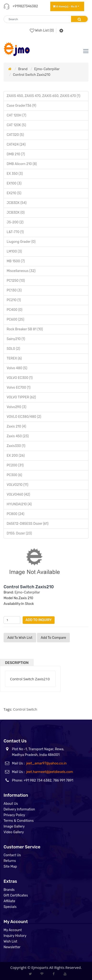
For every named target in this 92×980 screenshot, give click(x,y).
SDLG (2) (13, 349)
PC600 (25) (15, 320)
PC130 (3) (14, 290)
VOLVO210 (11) (18, 485)
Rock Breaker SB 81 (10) (25, 329)
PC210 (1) (14, 300)
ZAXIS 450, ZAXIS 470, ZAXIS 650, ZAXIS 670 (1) (43, 96)
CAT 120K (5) (16, 125)
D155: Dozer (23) (19, 533)
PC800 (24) (15, 514)
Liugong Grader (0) (21, 242)
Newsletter (12, 947)
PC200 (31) (15, 465)
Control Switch (25, 709)
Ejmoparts (40, 967)
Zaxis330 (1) (16, 446)
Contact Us (12, 855)
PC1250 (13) (16, 281)
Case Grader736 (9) (21, 106)
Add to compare (53, 638)
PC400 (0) (15, 310)
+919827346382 (25, 6)
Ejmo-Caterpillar (47, 69)
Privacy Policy (14, 815)
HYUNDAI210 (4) (19, 504)
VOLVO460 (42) (18, 495)
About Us (11, 804)
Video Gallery (14, 832)
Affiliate (9, 901)
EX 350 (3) (15, 174)
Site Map (10, 867)
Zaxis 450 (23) (18, 436)
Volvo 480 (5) (17, 368)
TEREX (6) (14, 358)
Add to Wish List (20, 638)
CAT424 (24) (16, 145)
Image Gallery (14, 826)
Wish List (10, 941)
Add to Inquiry (39, 620)
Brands (9, 890)
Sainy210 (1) (16, 339)
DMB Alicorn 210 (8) (22, 164)
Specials (10, 907)
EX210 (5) (14, 193)
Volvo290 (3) (16, 407)
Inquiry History (15, 936)
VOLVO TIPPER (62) (21, 397)
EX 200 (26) (16, 456)
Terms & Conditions (19, 821)
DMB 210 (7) (16, 154)
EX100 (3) (14, 183)
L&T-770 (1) (15, 232)
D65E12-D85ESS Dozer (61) (28, 524)
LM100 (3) (14, 251)
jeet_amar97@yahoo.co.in (46, 763)
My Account (13, 930)
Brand (23, 69)
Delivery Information (19, 809)
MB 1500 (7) (16, 261)
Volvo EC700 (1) (19, 388)
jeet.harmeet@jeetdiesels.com (50, 772)
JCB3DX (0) (16, 213)
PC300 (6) (14, 475)
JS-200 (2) (15, 222)
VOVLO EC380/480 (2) (24, 417)
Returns (10, 861)
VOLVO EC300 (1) (20, 378)
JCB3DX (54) (17, 203)
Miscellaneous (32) (21, 271)
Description (17, 663)
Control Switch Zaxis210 (32, 75)
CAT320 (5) (15, 135)
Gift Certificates (16, 895)
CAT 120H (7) (16, 115)
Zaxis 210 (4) (16, 426)
